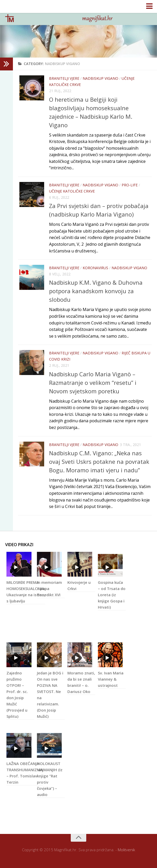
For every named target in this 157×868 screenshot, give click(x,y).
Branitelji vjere (64, 78)
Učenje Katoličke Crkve (72, 191)
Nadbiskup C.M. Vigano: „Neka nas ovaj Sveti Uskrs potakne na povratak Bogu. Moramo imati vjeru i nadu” (99, 461)
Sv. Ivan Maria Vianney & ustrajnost (111, 680)
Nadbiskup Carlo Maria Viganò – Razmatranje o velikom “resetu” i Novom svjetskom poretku (93, 383)
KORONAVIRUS (95, 268)
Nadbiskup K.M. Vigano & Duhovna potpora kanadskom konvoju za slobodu (96, 291)
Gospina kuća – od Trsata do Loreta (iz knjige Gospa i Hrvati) (112, 596)
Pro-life (130, 185)
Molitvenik (126, 850)
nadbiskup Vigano (100, 78)
